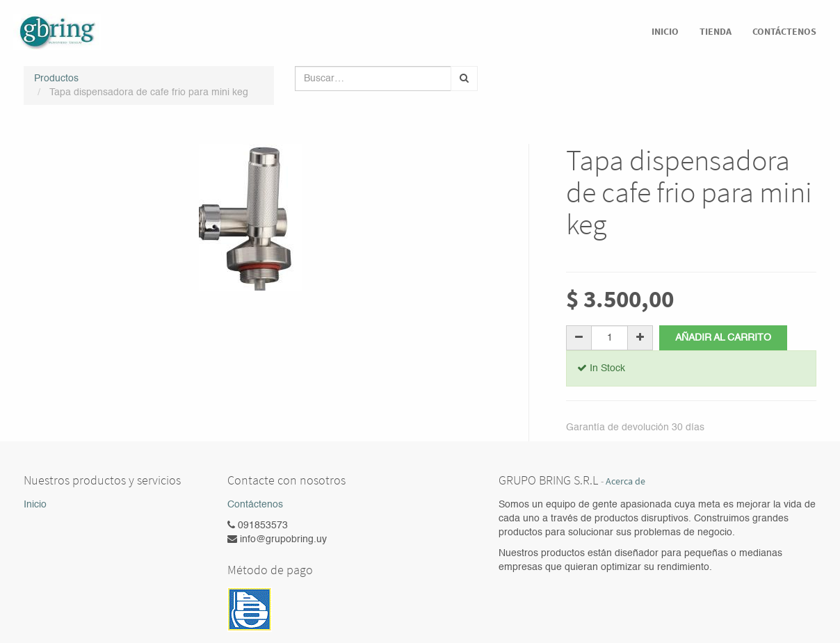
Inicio (35, 505)
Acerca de (625, 481)
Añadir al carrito (724, 338)
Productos (56, 79)
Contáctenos (255, 505)
